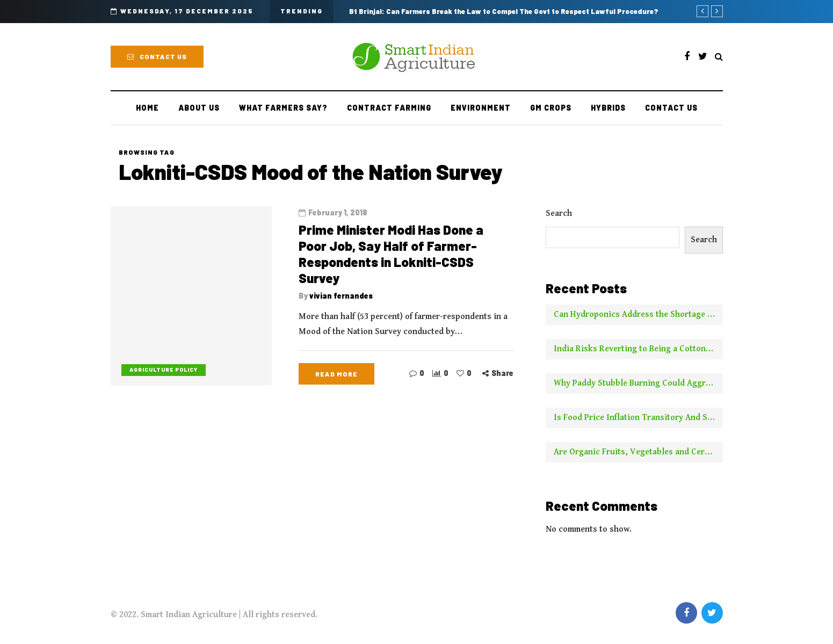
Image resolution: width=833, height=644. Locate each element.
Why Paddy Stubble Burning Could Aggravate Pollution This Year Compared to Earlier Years (638, 383)
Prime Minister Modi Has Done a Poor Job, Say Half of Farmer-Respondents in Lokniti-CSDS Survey (391, 254)
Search (559, 214)
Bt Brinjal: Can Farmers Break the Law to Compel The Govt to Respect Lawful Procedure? (504, 11)
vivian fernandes (341, 296)
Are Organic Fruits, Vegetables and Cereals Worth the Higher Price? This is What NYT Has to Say (638, 452)
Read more (336, 374)
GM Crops (551, 108)
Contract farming (389, 108)
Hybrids (608, 108)
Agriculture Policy (164, 370)
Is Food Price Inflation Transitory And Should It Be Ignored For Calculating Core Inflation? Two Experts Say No (638, 418)
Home (147, 108)
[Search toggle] (719, 57)
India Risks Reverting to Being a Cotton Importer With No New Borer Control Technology (638, 349)
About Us (199, 108)
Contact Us (157, 56)
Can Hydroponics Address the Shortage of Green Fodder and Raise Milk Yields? (638, 314)
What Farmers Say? (283, 108)
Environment (481, 108)
